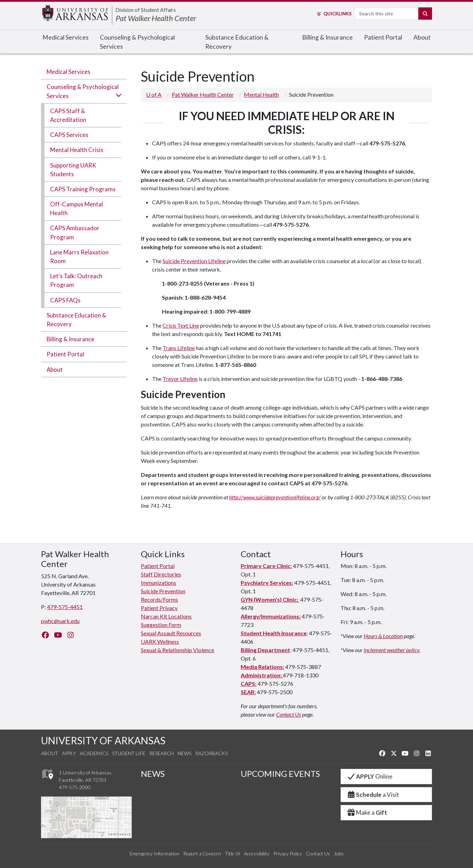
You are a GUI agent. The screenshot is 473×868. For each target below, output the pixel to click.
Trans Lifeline (179, 348)
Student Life (129, 753)
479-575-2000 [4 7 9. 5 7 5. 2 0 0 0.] (75, 787)
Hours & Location (383, 636)
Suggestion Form (161, 625)
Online (369, 776)
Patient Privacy (159, 608)
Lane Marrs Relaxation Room (79, 257)
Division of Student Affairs (146, 10)
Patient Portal (383, 37)
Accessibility (257, 853)
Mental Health (261, 94)
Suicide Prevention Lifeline (194, 261)
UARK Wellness (160, 641)
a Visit (373, 795)
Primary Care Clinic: (266, 566)
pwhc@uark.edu (60, 621)
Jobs (339, 853)
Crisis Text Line (181, 325)
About (422, 37)
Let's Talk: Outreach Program (76, 280)
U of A (154, 94)
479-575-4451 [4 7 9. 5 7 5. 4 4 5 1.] (65, 607)
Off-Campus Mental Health (77, 209)
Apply (69, 753)
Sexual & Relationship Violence (177, 650)
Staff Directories (161, 574)
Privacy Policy (288, 853)
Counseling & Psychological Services (137, 42)
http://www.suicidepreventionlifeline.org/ (275, 497)
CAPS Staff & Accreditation (68, 115)
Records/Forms (159, 599)
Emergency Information (155, 853)
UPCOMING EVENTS (280, 774)
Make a (367, 812)
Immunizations (159, 583)
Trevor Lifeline (180, 379)
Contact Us (289, 714)
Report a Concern (202, 853)
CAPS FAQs (65, 300)
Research (162, 753)
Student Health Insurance (274, 633)
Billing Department (265, 650)
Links (334, 14)
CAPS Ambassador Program (75, 232)
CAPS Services (69, 135)
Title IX (232, 853)
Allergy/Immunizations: (271, 616)
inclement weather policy (392, 650)
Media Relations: (262, 667)
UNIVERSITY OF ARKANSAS (103, 740)
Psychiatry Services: (267, 583)
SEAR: (248, 692)
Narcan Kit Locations (166, 616)
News (184, 753)
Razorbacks (211, 753)
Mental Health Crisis (77, 150)
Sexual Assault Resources (171, 633)
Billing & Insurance (327, 37)
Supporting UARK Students (73, 170)
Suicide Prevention (163, 591)
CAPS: (249, 684)
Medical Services (66, 37)
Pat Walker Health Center (156, 18)
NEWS (153, 774)
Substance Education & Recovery (237, 42)
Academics (94, 753)
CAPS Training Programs (83, 189)
